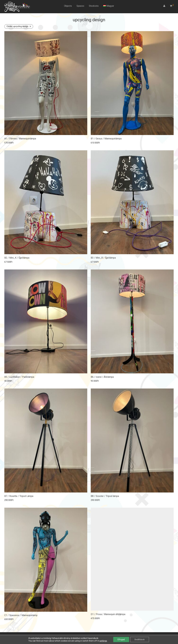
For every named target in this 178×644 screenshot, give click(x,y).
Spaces (80, 6)
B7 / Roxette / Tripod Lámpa (19, 494)
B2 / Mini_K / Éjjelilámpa (17, 258)
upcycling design (17, 26)
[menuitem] (109, 6)
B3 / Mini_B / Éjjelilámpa (103, 258)
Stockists (94, 6)
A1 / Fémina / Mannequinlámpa (20, 139)
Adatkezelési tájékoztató (36, 636)
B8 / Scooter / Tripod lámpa (105, 494)
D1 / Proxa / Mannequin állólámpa (108, 612)
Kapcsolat (54, 636)
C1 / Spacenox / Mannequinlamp (21, 612)
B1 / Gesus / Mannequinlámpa (106, 139)
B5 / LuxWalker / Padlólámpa (19, 376)
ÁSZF (19, 636)
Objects (68, 6)
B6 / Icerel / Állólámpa (102, 376)
